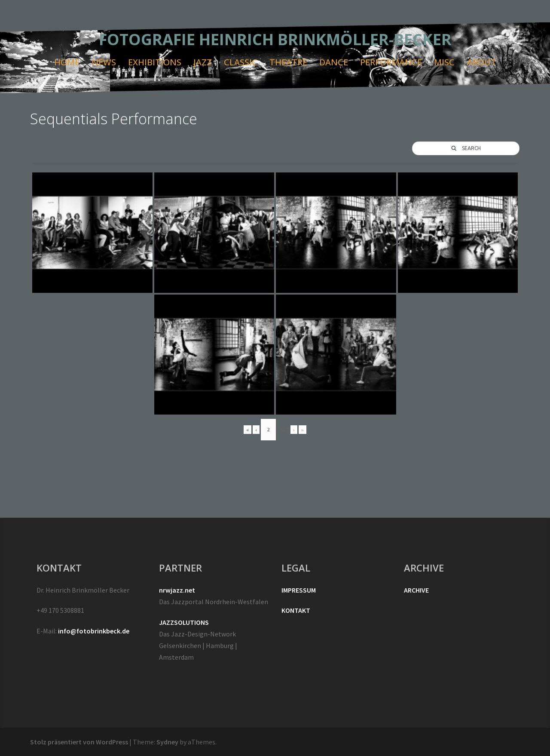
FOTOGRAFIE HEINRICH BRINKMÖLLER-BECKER (275, 39)
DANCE (334, 62)
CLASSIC (241, 62)
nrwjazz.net (177, 590)
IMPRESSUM (299, 590)
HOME (67, 62)
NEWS (104, 62)
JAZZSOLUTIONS (184, 622)
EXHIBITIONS (155, 62)
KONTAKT (296, 610)
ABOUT (481, 62)
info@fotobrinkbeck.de (94, 631)
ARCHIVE (416, 590)
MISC (444, 62)
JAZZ (203, 62)
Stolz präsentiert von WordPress (79, 742)
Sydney (167, 742)
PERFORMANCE (391, 62)
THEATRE (288, 62)
